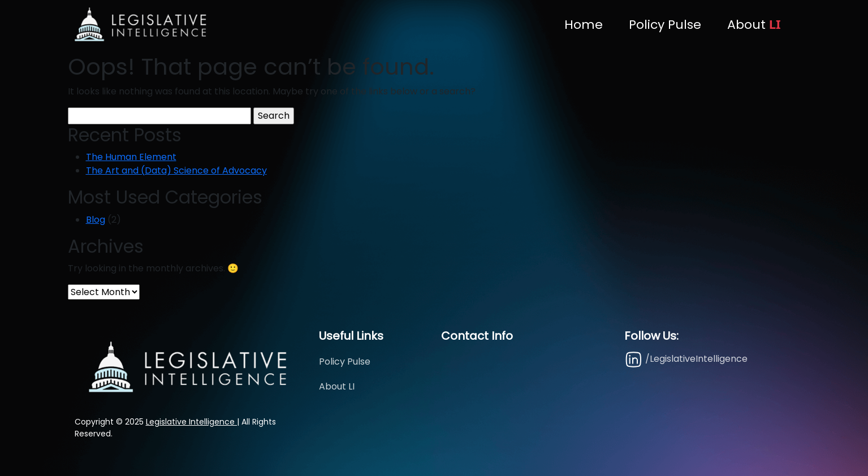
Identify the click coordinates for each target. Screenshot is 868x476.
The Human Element (131, 157)
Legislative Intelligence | (193, 422)
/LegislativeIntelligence (686, 359)
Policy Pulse (665, 25)
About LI (337, 386)
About (754, 24)
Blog (96, 220)
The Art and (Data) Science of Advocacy (176, 170)
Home (584, 25)
